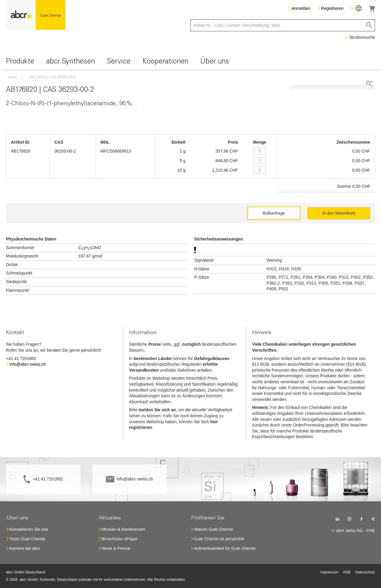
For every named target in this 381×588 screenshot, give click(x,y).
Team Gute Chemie (28, 539)
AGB (347, 572)
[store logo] (36, 15)
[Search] (369, 25)
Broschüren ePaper (120, 539)
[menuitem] (20, 62)
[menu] (190, 62)
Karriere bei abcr (25, 548)
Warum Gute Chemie (214, 529)
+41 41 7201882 (48, 479)
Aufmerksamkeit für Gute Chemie (225, 548)
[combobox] (283, 25)
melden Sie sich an (157, 410)
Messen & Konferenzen (124, 529)
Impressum (329, 572)
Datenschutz (365, 572)
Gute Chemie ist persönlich (219, 539)
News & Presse (116, 548)
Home (13, 77)
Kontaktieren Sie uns (29, 529)
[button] (356, 8)
